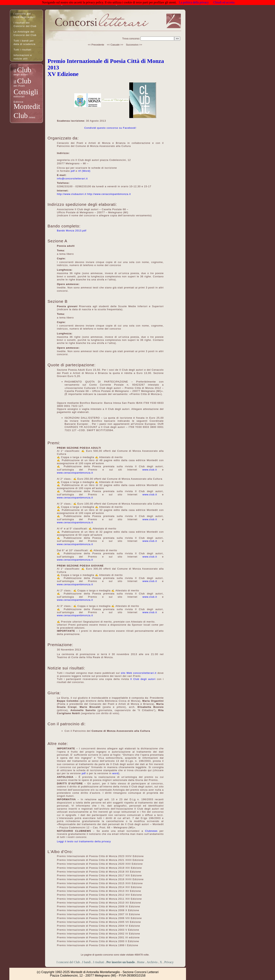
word (115, 773)
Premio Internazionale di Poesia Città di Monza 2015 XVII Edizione (100, 883)
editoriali (19, 96)
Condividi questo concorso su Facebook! (110, 128)
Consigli (26, 92)
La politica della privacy (194, 2)
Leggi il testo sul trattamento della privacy (84, 841)
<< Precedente (96, 45)
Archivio (152, 962)
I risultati (99, 962)
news (32, 117)
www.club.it (150, 470)
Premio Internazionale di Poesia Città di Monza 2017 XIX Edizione (99, 875)
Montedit (27, 106)
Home (141, 962)
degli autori (21, 74)
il (15, 71)
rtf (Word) (84, 171)
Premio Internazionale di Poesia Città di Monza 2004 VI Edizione (98, 926)
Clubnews (151, 831)
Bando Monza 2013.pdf (72, 231)
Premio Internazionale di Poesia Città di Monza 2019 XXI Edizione (99, 868)
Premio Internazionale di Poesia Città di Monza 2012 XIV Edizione (99, 895)
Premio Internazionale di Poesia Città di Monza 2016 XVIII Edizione (100, 879)
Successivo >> (134, 45)
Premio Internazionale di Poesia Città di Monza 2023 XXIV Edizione (100, 856)
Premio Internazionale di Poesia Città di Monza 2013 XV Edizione (99, 891)
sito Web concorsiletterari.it (139, 673)
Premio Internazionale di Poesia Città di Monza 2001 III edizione (98, 937)
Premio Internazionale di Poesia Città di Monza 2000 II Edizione (98, 941)
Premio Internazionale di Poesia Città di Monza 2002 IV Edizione (98, 934)
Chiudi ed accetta (224, 2)
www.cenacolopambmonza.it (75, 473)
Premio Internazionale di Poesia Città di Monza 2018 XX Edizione (99, 872)
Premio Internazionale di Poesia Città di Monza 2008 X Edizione (98, 910)
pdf (73, 171)
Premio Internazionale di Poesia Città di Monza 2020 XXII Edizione (100, 864)
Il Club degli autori (143, 679)
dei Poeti (19, 86)
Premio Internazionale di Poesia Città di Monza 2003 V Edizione (98, 930)
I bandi (86, 962)
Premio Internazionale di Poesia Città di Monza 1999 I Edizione (98, 945)
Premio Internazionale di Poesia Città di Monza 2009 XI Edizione (98, 906)
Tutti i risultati (22, 50)
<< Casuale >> (115, 45)
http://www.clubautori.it (72, 194)
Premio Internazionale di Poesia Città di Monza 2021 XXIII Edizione (100, 860)
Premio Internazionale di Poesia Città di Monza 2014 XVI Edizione (99, 887)
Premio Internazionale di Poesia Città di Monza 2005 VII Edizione (99, 922)
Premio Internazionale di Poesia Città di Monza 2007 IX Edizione (98, 914)
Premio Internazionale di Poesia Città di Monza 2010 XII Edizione (99, 903)
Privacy (169, 962)
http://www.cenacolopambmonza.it (109, 194)
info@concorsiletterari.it (72, 179)
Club (24, 70)
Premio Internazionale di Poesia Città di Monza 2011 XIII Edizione (99, 899)
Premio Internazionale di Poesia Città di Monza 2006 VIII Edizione (99, 918)
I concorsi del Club (68, 962)
